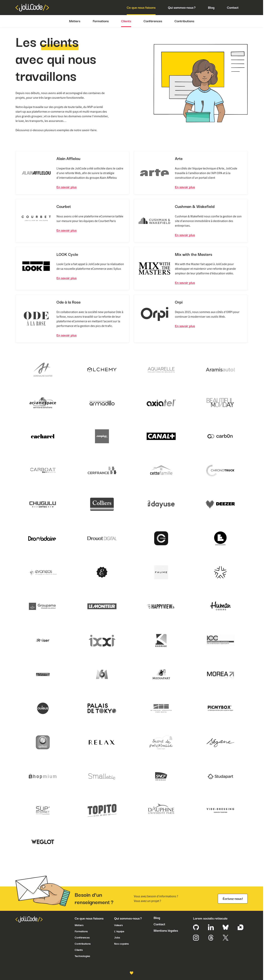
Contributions (184, 21)
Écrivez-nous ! (233, 899)
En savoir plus (67, 187)
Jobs (117, 937)
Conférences (153, 21)
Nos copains (121, 944)
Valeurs (118, 925)
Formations (101, 21)
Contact (233, 8)
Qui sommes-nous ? (182, 8)
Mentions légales (166, 931)
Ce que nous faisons (141, 8)
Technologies (82, 956)
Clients (126, 21)
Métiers (75, 21)
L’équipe (119, 931)
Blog (211, 8)
